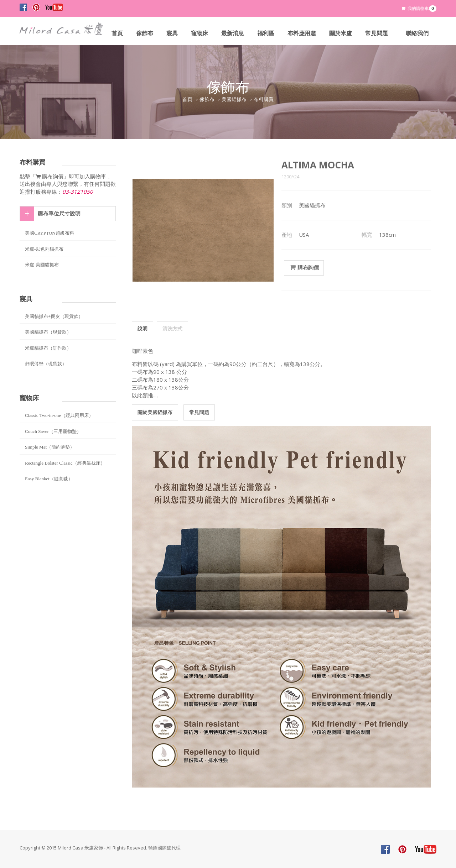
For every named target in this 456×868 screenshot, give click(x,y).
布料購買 (264, 100)
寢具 (172, 33)
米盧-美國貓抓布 (42, 265)
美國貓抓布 (234, 100)
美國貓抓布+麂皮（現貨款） (54, 316)
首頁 (117, 33)
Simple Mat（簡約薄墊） (50, 447)
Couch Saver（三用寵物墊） (53, 431)
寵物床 (199, 33)
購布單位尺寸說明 (59, 214)
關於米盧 (341, 33)
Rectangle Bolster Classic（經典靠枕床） (65, 463)
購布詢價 (304, 268)
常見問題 (377, 33)
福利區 (266, 33)
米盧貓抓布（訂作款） (48, 348)
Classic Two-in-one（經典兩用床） (59, 415)
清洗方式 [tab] (172, 328)
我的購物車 (419, 9)
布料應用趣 (302, 33)
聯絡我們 (417, 33)
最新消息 (233, 33)
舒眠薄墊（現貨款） (46, 364)
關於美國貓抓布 (155, 412)
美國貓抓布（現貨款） (48, 332)
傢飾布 (145, 33)
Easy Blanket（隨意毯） (49, 479)
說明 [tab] (142, 328)
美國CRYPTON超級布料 (50, 233)
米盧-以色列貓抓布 (44, 249)
